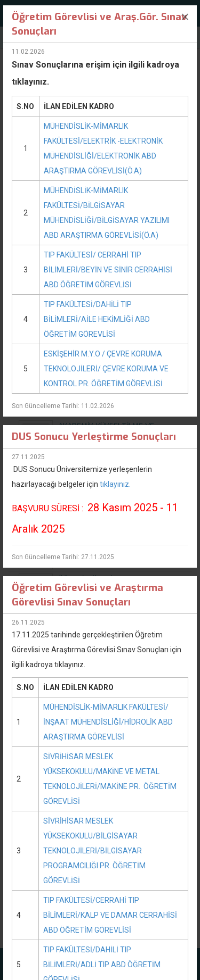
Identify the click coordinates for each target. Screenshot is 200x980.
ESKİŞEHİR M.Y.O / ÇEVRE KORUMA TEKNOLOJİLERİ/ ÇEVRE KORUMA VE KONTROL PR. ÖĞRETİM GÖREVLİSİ (106, 369)
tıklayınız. (115, 484)
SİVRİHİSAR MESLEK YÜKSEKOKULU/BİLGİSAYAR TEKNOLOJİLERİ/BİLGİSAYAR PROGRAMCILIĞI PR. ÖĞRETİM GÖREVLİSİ (94, 851)
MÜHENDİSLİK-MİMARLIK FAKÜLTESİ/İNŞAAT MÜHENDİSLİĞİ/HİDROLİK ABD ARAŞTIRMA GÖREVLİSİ (108, 722)
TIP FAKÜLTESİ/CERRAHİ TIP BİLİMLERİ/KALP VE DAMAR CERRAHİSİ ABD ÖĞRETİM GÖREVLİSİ (110, 915)
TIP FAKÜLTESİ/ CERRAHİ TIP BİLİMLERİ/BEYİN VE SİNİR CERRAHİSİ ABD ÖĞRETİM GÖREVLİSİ (108, 270)
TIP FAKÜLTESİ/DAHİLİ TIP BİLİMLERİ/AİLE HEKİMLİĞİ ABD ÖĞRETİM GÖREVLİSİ (97, 319)
